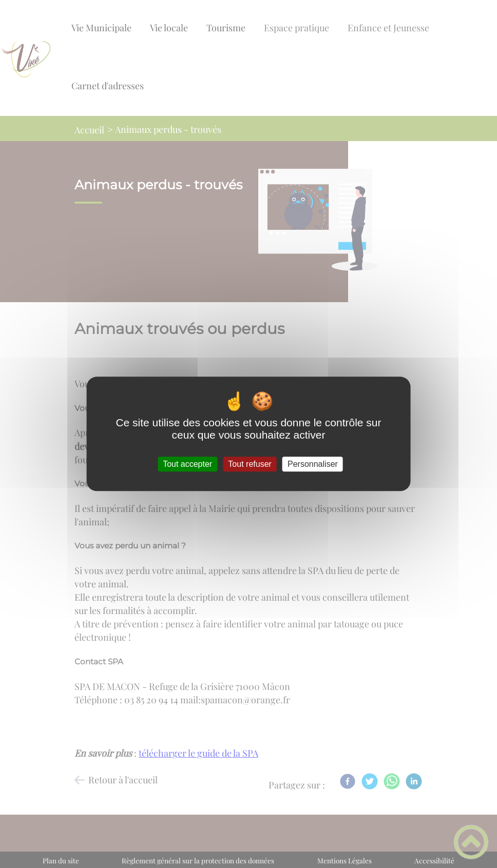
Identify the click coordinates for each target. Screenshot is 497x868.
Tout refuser (250, 464)
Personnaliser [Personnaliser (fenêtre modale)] (313, 464)
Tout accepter (187, 464)
